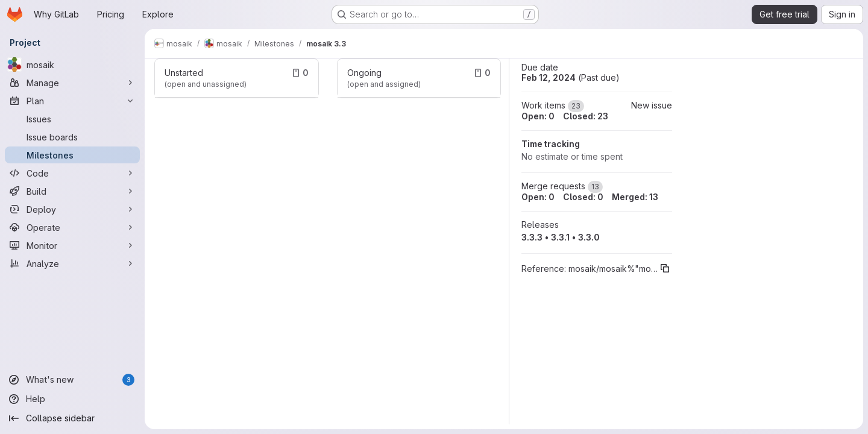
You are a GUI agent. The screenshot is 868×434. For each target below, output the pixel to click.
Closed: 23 (586, 116)
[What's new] (72, 380)
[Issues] (72, 119)
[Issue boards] (72, 137)
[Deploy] (72, 209)
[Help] (72, 399)
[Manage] (72, 83)
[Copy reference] (665, 268)
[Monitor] (72, 245)
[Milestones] (72, 155)
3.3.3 (532, 237)
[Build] (72, 191)
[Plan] (72, 101)
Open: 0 (538, 116)
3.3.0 (589, 237)
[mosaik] (72, 64)
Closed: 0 (583, 197)
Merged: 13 (635, 197)
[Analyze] (72, 263)
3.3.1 (560, 237)
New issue (652, 105)
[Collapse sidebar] (72, 418)
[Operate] (72, 227)
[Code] (72, 173)
